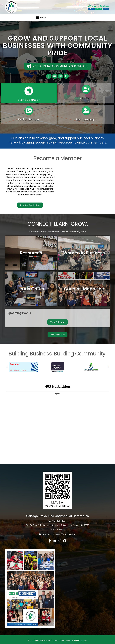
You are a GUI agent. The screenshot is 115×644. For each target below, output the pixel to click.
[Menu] (41, 17)
